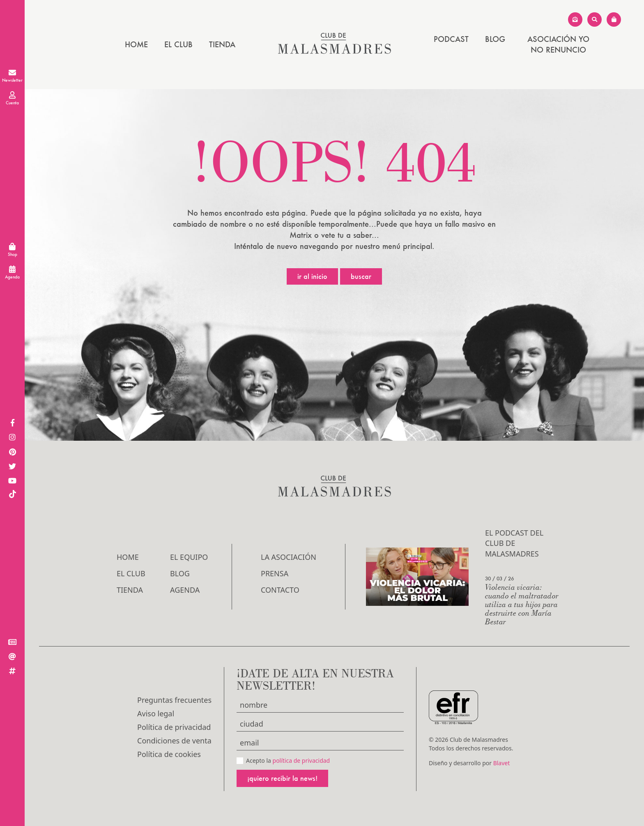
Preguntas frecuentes (174, 700)
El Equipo (189, 557)
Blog (495, 39)
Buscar (361, 276)
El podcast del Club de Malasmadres (514, 543)
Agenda (185, 590)
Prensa (275, 573)
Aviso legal (156, 713)
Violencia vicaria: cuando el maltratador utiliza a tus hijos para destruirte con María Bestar (522, 604)
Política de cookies (169, 754)
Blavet (502, 763)
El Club (178, 44)
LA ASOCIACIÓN (289, 557)
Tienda (222, 44)
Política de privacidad (174, 727)
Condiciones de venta (174, 741)
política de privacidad (301, 760)
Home (136, 44)
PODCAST (451, 39)
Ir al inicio (312, 276)
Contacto (280, 590)
